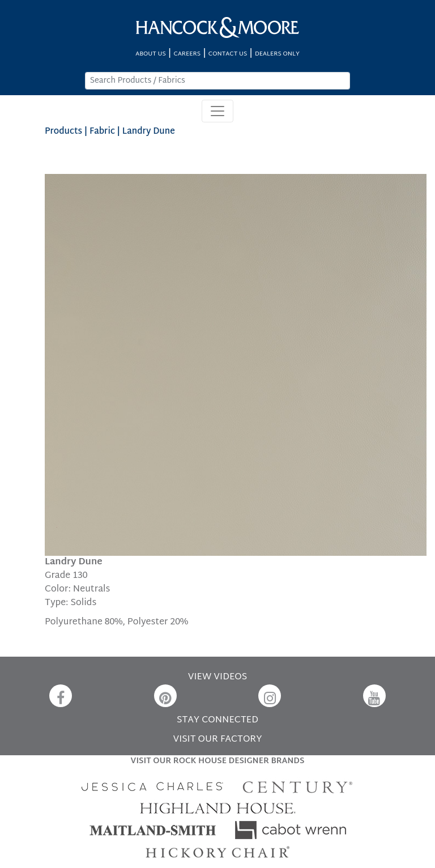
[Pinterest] (165, 696)
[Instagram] (270, 696)
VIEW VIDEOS (217, 677)
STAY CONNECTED (217, 720)
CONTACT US (228, 54)
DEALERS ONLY (277, 54)
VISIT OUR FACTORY (217, 740)
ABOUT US (151, 54)
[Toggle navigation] (217, 111)
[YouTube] (374, 696)
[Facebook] (61, 696)
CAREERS (187, 54)
